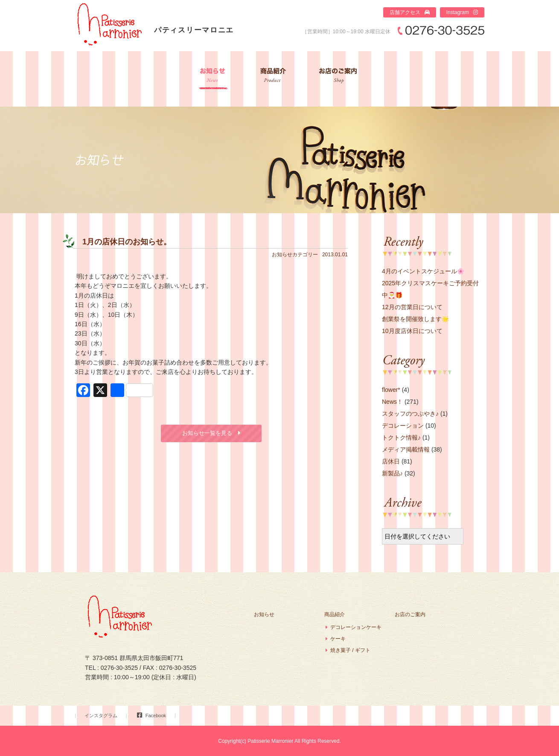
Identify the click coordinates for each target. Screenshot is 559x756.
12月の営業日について (412, 307)
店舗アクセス (405, 12)
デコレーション (403, 426)
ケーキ (338, 639)
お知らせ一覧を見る (207, 433)
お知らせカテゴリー (295, 255)
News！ (392, 402)
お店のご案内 (338, 79)
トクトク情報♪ (401, 437)
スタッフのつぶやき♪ (410, 414)
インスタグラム (101, 715)
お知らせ (213, 79)
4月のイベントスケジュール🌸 (423, 271)
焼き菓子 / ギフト (350, 650)
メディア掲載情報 (406, 449)
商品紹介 (273, 79)
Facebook (156, 715)
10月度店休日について (412, 331)
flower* (391, 390)
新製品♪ (392, 473)
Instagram (458, 12)
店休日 (391, 461)
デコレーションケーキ (356, 627)
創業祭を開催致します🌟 (415, 319)
